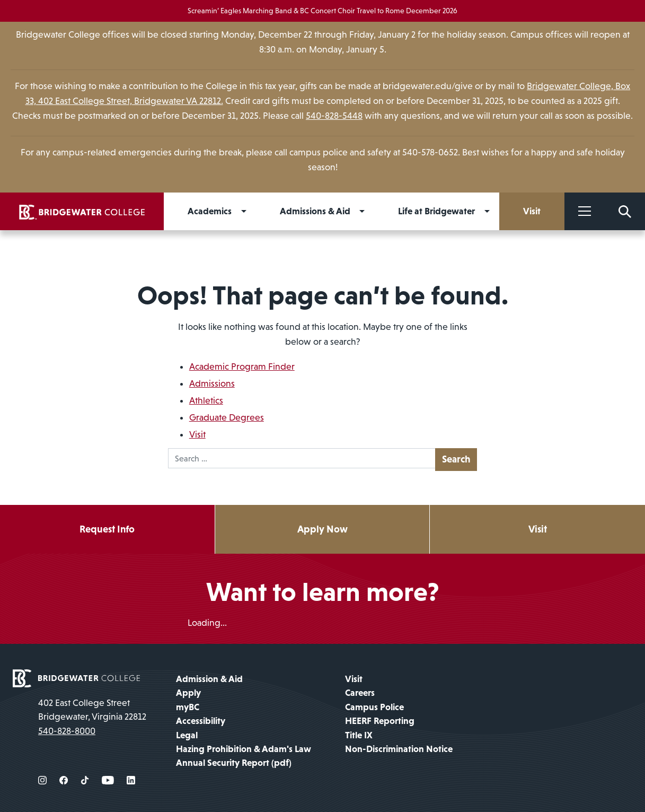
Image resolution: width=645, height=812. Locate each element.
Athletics (206, 400)
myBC (188, 707)
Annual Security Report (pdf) (234, 763)
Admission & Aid (209, 679)
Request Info (107, 529)
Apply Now (322, 529)
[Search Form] (625, 211)
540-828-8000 (67, 731)
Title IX (359, 735)
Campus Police (374, 707)
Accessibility (201, 721)
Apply (188, 693)
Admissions (212, 383)
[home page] (76, 677)
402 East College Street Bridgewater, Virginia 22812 (92, 710)
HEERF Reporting (380, 721)
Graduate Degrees (227, 417)
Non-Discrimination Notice (399, 749)
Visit (197, 434)
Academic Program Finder (242, 366)
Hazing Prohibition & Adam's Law (244, 749)
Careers (360, 693)
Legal (187, 735)
